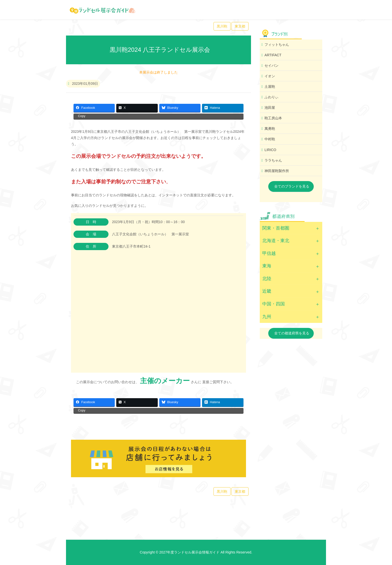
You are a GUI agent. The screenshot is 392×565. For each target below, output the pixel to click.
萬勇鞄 (270, 129)
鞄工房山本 (273, 118)
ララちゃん (273, 160)
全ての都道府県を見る (292, 333)
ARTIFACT (273, 55)
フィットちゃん (277, 45)
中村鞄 (270, 139)
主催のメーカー (165, 381)
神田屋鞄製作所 (277, 171)
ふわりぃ (271, 97)
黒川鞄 (222, 26)
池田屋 (270, 108)
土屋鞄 (270, 87)
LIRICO (270, 150)
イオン (270, 76)
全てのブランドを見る (292, 186)
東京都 (240, 26)
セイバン (271, 66)
